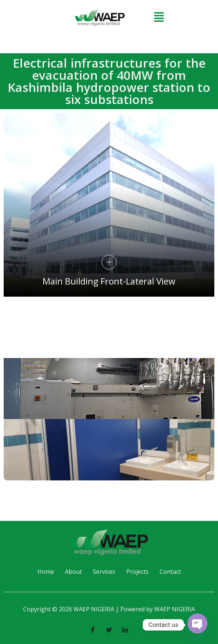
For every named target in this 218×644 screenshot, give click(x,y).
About (73, 572)
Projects (137, 572)
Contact (170, 572)
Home (46, 572)
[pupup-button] (109, 262)
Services (104, 572)
